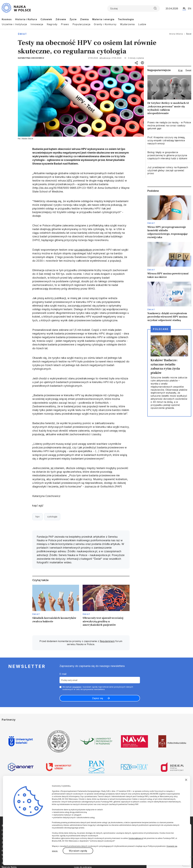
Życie (73, 19)
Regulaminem (107, 641)
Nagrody (52, 24)
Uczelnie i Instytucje (14, 24)
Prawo (65, 24)
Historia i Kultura (26, 19)
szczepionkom (83, 250)
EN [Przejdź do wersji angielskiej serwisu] (190, 8)
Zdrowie (61, 19)
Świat (22, 34)
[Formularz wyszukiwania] (133, 8)
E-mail (63, 674)
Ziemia (84, 19)
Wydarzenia (127, 24)
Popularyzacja (81, 24)
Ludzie (142, 24)
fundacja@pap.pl (136, 838)
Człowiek (46, 19)
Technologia (126, 19)
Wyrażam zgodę (78, 851)
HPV (69, 181)
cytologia (52, 517)
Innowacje (37, 24)
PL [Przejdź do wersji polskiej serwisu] (184, 8)
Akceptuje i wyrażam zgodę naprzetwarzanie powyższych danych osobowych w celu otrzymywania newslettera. (98, 688)
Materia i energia (103, 19)
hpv (38, 517)
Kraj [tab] (180, 70)
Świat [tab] (188, 70)
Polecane (161, 329)
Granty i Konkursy (105, 24)
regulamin (77, 687)
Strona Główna (176, 34)
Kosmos (7, 19)
